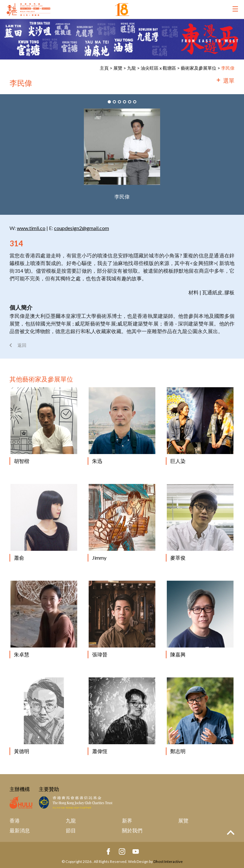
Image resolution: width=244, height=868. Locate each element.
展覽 (118, 68)
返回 (22, 345)
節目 (71, 830)
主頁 (104, 68)
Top (231, 833)
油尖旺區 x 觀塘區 (158, 68)
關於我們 (132, 830)
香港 (15, 820)
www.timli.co (31, 228)
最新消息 (20, 830)
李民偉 (228, 68)
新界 (127, 820)
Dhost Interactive (168, 861)
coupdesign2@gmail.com (81, 228)
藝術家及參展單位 (199, 68)
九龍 (132, 68)
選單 (229, 80)
